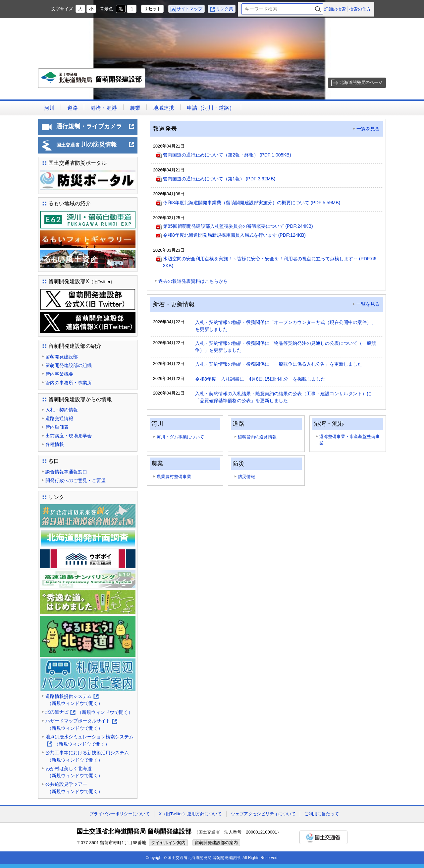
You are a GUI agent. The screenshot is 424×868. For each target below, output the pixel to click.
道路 (73, 108)
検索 (318, 9)
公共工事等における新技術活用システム (87, 757)
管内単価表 (57, 427)
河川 (49, 108)
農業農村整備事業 (174, 477)
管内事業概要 (59, 374)
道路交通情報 (59, 418)
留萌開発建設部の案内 (216, 843)
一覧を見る (368, 129)
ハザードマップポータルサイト (81, 725)
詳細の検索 (335, 9)
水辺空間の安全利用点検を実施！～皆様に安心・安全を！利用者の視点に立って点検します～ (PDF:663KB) (270, 262)
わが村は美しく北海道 (74, 773)
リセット (152, 9)
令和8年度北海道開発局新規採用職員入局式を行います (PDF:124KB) (234, 235)
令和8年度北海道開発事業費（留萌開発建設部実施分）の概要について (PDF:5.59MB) (252, 203)
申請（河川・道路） (211, 108)
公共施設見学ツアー (74, 788)
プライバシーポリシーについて (120, 814)
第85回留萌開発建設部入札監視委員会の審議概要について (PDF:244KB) (238, 226)
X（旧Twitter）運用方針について (190, 814)
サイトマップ (189, 9)
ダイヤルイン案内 (168, 843)
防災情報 (246, 477)
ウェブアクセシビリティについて (263, 814)
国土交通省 (323, 837)
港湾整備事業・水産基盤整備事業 (349, 440)
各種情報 (55, 444)
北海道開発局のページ (361, 82)
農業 (135, 108)
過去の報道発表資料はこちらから (193, 281)
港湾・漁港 (104, 108)
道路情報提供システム (74, 700)
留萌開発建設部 (92, 80)
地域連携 (164, 108)
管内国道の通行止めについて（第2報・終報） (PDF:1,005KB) (227, 155)
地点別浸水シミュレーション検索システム (89, 741)
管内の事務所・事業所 (69, 383)
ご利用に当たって (322, 814)
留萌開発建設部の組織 (69, 365)
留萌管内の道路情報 (257, 437)
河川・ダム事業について (180, 437)
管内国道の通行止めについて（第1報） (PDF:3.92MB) (219, 179)
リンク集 (225, 9)
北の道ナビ (89, 712)
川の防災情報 (96, 147)
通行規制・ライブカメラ (96, 128)
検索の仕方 (360, 9)
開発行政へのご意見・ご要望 (76, 480)
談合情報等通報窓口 (66, 472)
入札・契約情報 (62, 410)
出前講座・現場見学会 (69, 436)
